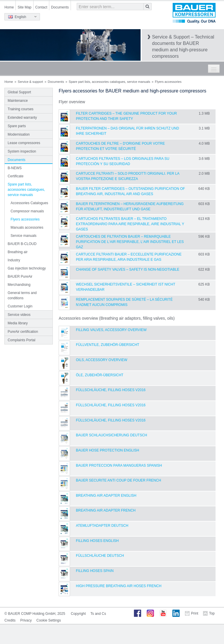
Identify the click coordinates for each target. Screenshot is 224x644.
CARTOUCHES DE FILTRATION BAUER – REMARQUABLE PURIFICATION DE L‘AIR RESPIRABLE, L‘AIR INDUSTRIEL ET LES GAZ (130, 242)
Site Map (24, 7)
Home (9, 7)
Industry (14, 260)
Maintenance (18, 101)
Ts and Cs (98, 614)
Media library (18, 323)
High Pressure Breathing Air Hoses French (119, 586)
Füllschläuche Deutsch (100, 556)
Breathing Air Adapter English (106, 496)
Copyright (78, 614)
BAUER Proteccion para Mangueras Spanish (119, 466)
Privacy (26, 620)
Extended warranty (22, 118)
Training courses (20, 109)
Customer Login (20, 306)
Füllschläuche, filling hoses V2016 (111, 390)
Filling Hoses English (97, 541)
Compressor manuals (27, 211)
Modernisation (19, 134)
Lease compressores (24, 143)
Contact (41, 7)
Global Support (19, 92)
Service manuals (23, 236)
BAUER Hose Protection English (107, 450)
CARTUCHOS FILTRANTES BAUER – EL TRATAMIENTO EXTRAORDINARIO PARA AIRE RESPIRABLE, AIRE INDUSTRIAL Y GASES (130, 224)
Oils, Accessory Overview (101, 360)
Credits (10, 620)
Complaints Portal (21, 340)
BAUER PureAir (20, 276)
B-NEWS (15, 168)
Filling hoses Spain (95, 571)
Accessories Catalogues (29, 203)
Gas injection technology (27, 268)
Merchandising (19, 285)
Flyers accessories (25, 219)
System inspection (22, 151)
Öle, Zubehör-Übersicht (100, 375)
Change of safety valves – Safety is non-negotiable (128, 269)
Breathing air (17, 252)
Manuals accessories (27, 228)
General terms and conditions (22, 295)
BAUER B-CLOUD (22, 244)
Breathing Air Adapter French (106, 510)
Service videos (19, 315)
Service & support (30, 82)
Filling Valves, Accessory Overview (111, 330)
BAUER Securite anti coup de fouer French (118, 480)
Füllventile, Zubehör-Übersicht (107, 345)
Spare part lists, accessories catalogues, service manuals (110, 82)
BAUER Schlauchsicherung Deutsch (111, 435)
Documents (60, 7)
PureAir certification (23, 332)
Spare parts (17, 126)
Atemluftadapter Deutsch (102, 526)
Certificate (15, 176)
